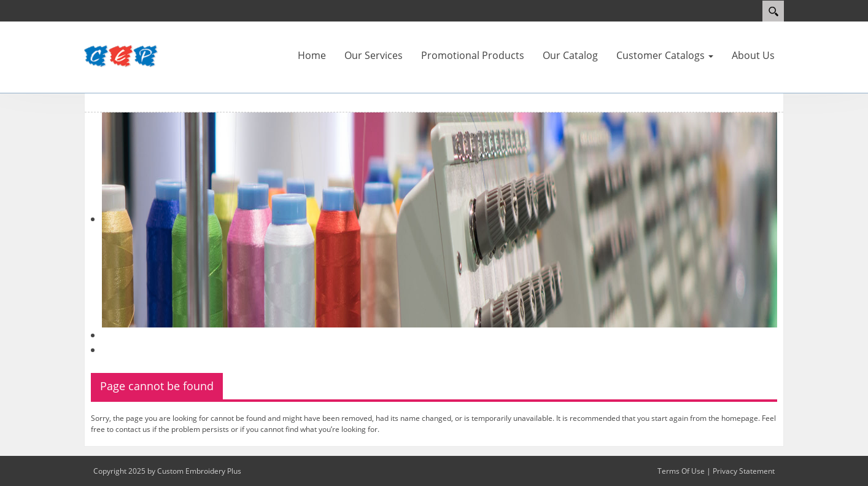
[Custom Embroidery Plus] (121, 57)
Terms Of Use (681, 471)
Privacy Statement (744, 471)
